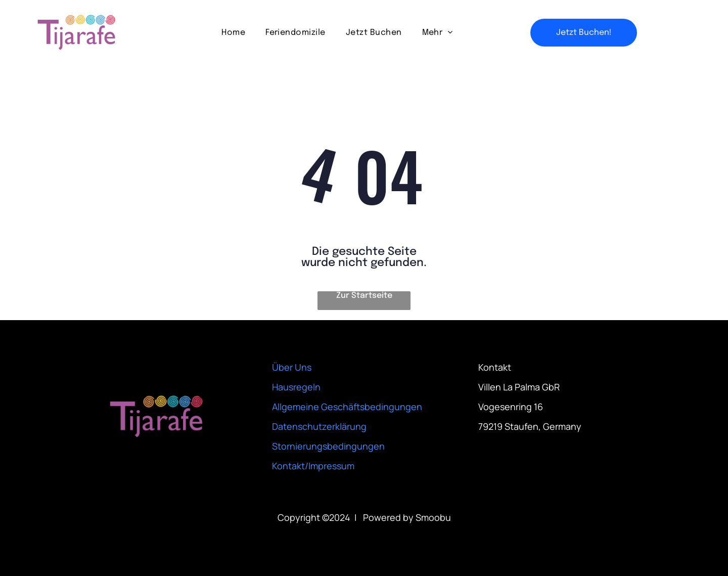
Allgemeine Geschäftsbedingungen (347, 407)
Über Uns (292, 367)
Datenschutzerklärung (319, 426)
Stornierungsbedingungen (328, 446)
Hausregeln (296, 387)
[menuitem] (233, 32)
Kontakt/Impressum (313, 466)
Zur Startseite (364, 296)
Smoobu (433, 517)
